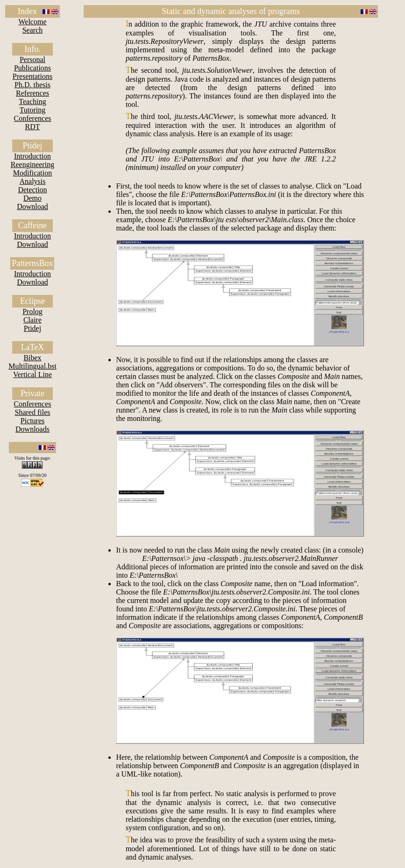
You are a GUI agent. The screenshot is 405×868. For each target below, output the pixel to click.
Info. (32, 49)
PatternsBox (32, 263)
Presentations (32, 76)
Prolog (32, 311)
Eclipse (32, 301)
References (32, 93)
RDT (32, 127)
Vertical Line (32, 374)
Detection (32, 190)
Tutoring (32, 110)
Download (32, 206)
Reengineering (32, 164)
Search (33, 30)
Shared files (33, 412)
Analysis (32, 181)
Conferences (33, 118)
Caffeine (33, 225)
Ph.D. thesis (32, 85)
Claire (32, 320)
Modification (33, 173)
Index (27, 11)
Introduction (32, 156)
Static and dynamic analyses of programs (231, 11)
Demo (32, 198)
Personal (32, 59)
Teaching (32, 101)
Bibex (32, 358)
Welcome (32, 22)
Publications (32, 68)
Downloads (32, 429)
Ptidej (32, 146)
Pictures (33, 421)
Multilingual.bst (32, 366)
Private (32, 393)
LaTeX (33, 347)
